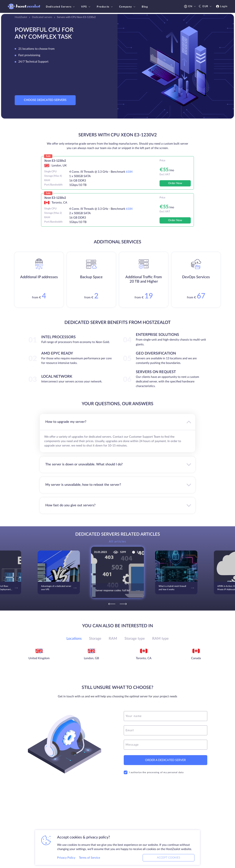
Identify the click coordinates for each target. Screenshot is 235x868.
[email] (166, 730)
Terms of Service (90, 858)
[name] (166, 716)
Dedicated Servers (61, 7)
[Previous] (112, 604)
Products (105, 7)
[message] (166, 745)
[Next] (123, 604)
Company (128, 7)
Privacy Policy (66, 858)
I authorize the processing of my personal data (154, 772)
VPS (86, 7)
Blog (145, 7)
